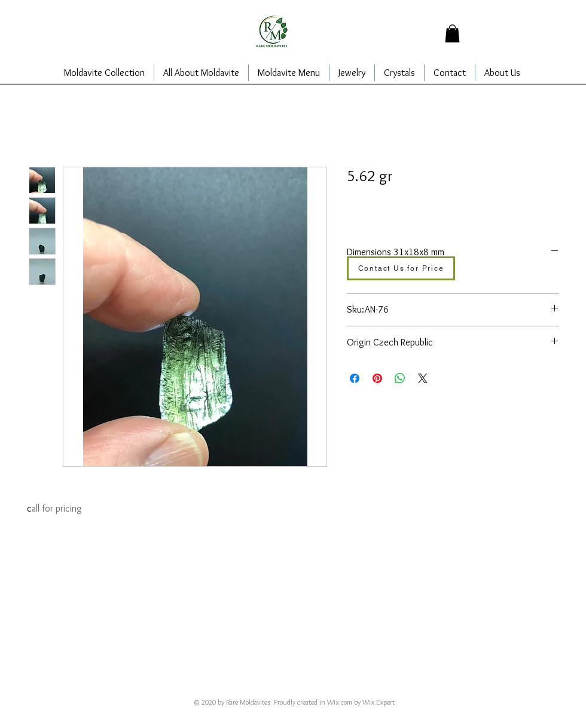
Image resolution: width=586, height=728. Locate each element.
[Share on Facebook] (355, 378)
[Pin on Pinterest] (377, 378)
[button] (452, 33)
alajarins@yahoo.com (272, 686)
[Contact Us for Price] (401, 268)
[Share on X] (423, 378)
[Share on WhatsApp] (400, 378)
